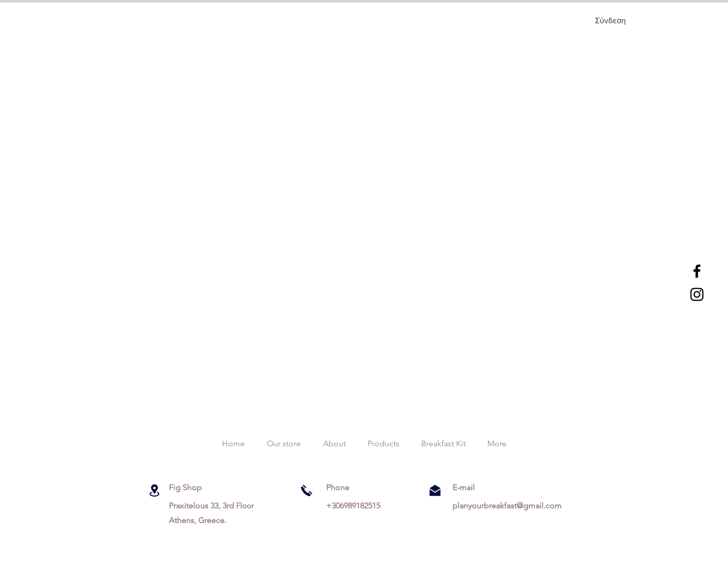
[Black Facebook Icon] (697, 271)
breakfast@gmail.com (523, 506)
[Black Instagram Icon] (697, 294)
